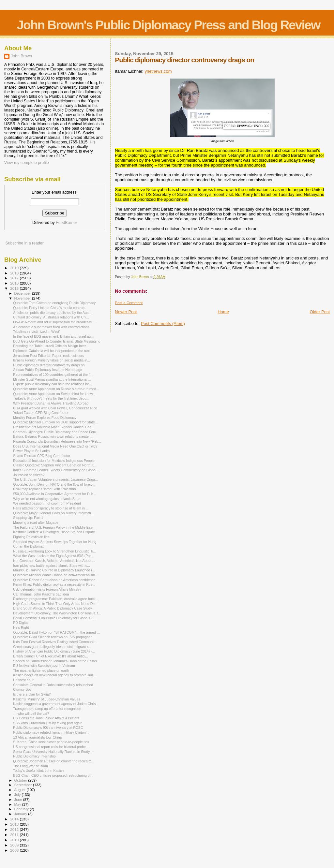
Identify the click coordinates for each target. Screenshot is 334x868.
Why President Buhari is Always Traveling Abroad (51, 403)
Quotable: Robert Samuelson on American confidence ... (56, 580)
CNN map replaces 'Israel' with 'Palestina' (45, 489)
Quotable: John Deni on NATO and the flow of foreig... (54, 484)
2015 (15, 288)
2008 (15, 850)
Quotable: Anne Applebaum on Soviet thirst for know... (54, 394)
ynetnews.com (158, 71)
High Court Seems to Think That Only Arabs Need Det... (56, 604)
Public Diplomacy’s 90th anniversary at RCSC (48, 728)
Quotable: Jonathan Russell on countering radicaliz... (53, 761)
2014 (15, 819)
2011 (15, 835)
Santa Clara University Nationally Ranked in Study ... (53, 752)
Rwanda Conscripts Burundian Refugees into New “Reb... (57, 441)
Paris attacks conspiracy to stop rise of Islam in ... (51, 508)
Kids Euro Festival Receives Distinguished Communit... (55, 642)
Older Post (320, 312)
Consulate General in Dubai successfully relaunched (53, 685)
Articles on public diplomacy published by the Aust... (53, 313)
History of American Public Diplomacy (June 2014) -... (54, 651)
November (23, 298)
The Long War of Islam (30, 766)
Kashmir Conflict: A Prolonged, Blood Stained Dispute (54, 532)
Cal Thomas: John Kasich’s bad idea (41, 594)
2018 (15, 273)
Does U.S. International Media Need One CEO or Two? (55, 446)
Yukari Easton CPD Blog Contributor (41, 413)
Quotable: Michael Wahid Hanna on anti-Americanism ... (56, 575)
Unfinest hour (23, 680)
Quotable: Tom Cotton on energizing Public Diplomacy (54, 303)
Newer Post (126, 312)
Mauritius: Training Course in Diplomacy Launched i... (54, 570)
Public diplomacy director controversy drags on (49, 365)
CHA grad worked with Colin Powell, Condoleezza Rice (55, 408)
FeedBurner (66, 223)
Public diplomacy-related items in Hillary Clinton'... (51, 732)
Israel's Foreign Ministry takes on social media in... (52, 360)
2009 (15, 845)
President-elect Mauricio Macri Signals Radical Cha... (54, 427)
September (24, 785)
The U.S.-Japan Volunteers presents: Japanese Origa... (55, 479)
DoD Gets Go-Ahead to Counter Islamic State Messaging (57, 341)
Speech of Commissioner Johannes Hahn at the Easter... (56, 661)
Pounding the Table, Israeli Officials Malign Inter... (51, 346)
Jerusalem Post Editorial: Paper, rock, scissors (49, 356)
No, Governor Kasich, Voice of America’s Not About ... (54, 561)
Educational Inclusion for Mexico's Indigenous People (54, 461)
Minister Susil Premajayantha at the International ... (52, 379)
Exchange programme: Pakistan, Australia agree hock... (56, 599)
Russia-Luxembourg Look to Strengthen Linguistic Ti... (54, 551)
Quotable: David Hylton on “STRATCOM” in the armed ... (56, 632)
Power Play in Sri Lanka (31, 451)
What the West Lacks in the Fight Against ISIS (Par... (53, 556)
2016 (15, 283)
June (19, 800)
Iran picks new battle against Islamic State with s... (52, 566)
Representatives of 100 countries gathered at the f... (53, 375)
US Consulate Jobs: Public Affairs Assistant (46, 718)
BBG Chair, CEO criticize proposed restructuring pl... (53, 775)
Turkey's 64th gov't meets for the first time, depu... (51, 398)
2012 (15, 829)
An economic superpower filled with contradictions (51, 327)
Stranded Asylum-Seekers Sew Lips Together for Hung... (56, 542)
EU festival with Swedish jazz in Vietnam (44, 666)
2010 (15, 840)
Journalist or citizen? (29, 475)
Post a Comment (129, 303)
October (21, 780)
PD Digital (21, 623)
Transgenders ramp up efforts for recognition (47, 709)
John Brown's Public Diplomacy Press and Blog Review (168, 25)
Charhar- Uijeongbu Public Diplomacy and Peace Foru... (56, 432)
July (18, 795)
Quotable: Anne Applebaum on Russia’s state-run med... (56, 389)
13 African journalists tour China (37, 737)
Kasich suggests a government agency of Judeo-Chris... (56, 704)
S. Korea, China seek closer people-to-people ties (51, 742)
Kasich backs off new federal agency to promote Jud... (54, 675)
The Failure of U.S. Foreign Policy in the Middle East (53, 527)
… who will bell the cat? (31, 714)
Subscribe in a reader (24, 243)
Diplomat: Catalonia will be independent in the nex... (53, 351)
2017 (15, 278)
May (18, 804)
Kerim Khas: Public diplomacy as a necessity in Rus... (54, 584)
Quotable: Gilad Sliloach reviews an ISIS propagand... (54, 637)
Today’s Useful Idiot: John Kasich (38, 771)
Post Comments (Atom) (163, 324)
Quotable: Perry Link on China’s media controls (49, 308)
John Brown (21, 56)
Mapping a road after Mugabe (36, 522)
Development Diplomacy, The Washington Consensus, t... (57, 613)
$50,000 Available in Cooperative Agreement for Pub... (54, 494)
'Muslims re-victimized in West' (36, 331)
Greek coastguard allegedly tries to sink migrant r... (52, 647)
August (21, 790)
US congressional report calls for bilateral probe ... (51, 747)
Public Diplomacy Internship (34, 756)
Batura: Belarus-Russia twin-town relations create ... (53, 436)
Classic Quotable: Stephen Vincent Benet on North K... (55, 465)
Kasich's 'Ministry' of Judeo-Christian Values (47, 699)
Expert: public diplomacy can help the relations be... (53, 384)
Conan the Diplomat (28, 546)
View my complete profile (27, 163)
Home (223, 312)
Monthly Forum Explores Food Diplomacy (45, 418)
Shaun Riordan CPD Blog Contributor (42, 456)
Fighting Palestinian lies (31, 537)
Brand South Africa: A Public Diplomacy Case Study (53, 608)
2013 (15, 824)
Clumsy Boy (22, 689)
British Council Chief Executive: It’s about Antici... (51, 656)
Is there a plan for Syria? (32, 694)
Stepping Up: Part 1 (28, 518)
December (23, 293)
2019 (15, 268)
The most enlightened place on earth (41, 670)
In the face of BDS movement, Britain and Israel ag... (53, 336)
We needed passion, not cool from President (47, 503)
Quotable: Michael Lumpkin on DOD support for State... (55, 422)
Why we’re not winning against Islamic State (47, 499)
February (22, 809)
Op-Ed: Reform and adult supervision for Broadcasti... (54, 322)
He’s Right (21, 627)
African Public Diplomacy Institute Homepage (48, 370)
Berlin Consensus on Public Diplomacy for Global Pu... (55, 618)
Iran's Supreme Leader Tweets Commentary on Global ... (57, 470)
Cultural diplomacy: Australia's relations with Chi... (51, 317)
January (21, 814)
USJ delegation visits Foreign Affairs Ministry (47, 589)
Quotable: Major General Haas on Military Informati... (53, 513)
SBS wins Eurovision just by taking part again (48, 723)
